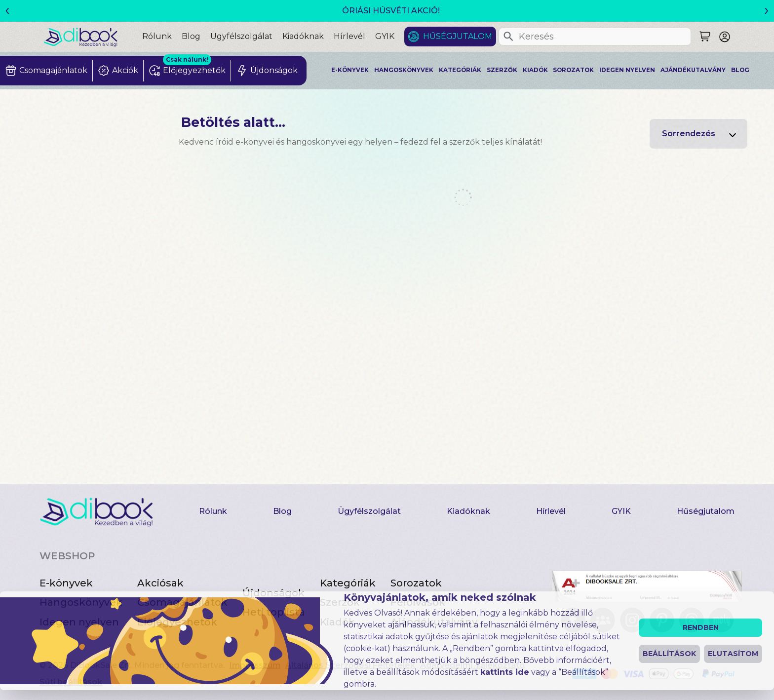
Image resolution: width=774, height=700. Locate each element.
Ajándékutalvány (693, 70)
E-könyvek (350, 70)
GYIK (385, 36)
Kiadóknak (303, 36)
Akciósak (160, 583)
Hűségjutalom (458, 36)
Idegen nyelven (627, 70)
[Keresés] (508, 37)
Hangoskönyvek (404, 70)
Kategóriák (460, 70)
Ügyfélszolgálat (241, 36)
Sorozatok (573, 70)
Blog (191, 36)
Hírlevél (349, 36)
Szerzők (502, 70)
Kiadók (535, 70)
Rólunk (157, 36)
